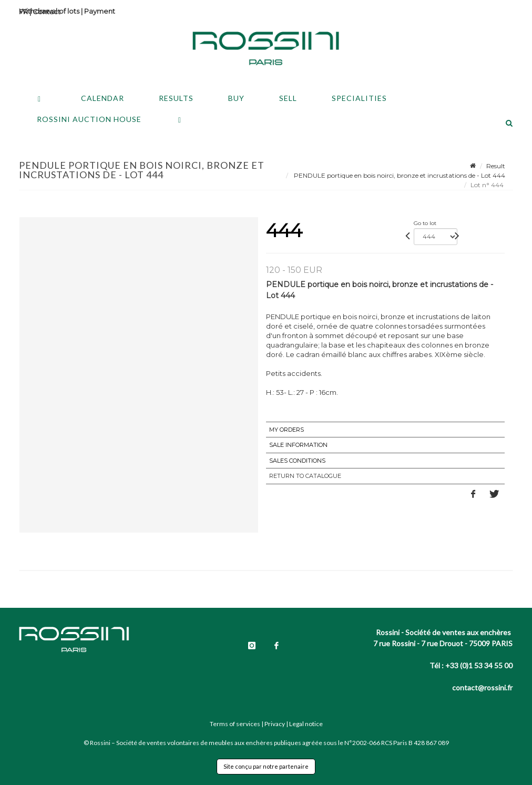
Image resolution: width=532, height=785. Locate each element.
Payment (100, 11)
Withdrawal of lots (49, 11)
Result (496, 166)
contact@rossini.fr (482, 687)
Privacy (275, 724)
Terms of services (235, 724)
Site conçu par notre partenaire (266, 766)
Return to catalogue (305, 476)
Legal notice (306, 724)
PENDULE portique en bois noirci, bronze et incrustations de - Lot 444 (399, 175)
